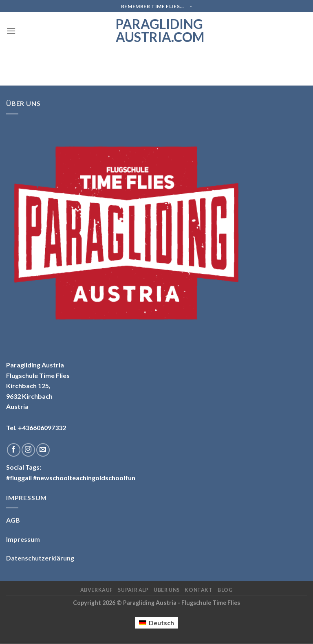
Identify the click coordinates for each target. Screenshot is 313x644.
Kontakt (198, 590)
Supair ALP (133, 590)
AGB (13, 520)
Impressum (23, 539)
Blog (225, 590)
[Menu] (11, 31)
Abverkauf (97, 590)
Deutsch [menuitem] (161, 623)
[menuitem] (156, 623)
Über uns (167, 590)
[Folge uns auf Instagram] (28, 450)
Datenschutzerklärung (40, 558)
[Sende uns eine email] (43, 450)
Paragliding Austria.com (156, 31)
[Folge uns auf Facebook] (14, 450)
